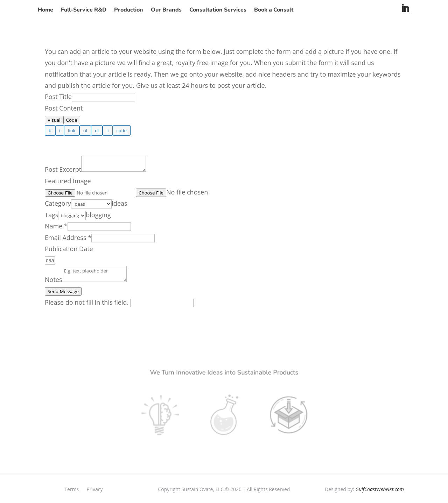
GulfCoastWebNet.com (380, 489)
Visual (54, 120)
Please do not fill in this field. (119, 302)
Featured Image (68, 181)
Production (129, 10)
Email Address (68, 238)
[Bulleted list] (85, 130)
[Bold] (50, 130)
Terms (72, 489)
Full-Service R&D (84, 10)
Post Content (64, 108)
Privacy (94, 489)
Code (72, 120)
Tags (51, 215)
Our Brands (166, 10)
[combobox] (120, 203)
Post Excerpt (63, 169)
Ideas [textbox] (120, 203)
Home (45, 10)
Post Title (58, 97)
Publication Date (69, 249)
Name (56, 226)
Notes (53, 279)
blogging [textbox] (98, 215)
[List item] (108, 130)
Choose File (151, 193)
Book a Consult (274, 10)
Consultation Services (218, 10)
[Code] (122, 130)
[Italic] (60, 130)
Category (58, 203)
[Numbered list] (97, 130)
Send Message (63, 291)
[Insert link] (72, 130)
